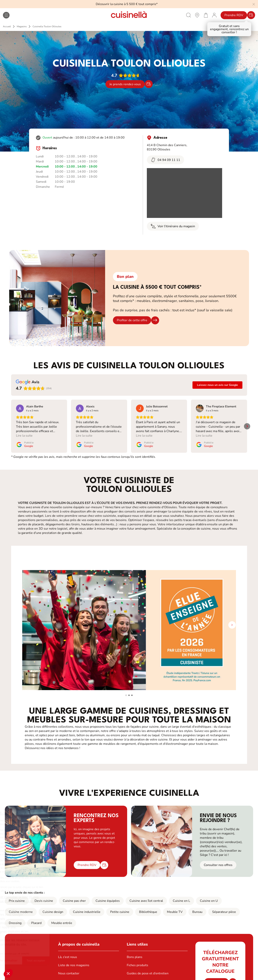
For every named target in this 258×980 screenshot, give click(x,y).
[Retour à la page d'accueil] (129, 15)
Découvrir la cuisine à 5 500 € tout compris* (127, 4)
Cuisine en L (181, 896)
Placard (36, 919)
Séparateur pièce (224, 907)
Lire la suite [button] (24, 436)
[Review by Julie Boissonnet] (157, 406)
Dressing (15, 919)
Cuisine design (53, 907)
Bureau (197, 907)
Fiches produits (137, 961)
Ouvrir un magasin (71, 977)
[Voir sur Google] (20, 408)
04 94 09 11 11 (165, 160)
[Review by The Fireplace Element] (221, 406)
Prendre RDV (234, 15)
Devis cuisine (44, 896)
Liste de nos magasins (74, 961)
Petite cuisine (120, 907)
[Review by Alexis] (90, 406)
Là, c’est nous (68, 953)
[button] (8, 973)
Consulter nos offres (218, 861)
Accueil (7, 26)
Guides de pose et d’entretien (148, 969)
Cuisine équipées (108, 896)
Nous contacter (69, 969)
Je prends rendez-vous (125, 84)
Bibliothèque (148, 907)
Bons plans (135, 953)
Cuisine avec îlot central (146, 896)
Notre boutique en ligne (144, 977)
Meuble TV (175, 907)
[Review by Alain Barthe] (35, 406)
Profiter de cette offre (132, 320)
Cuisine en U (209, 896)
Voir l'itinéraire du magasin (173, 226)
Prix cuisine (17, 896)
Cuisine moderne (21, 907)
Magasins (22, 26)
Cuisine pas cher (74, 896)
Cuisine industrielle (87, 907)
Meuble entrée (62, 919)
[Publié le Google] (25, 444)
